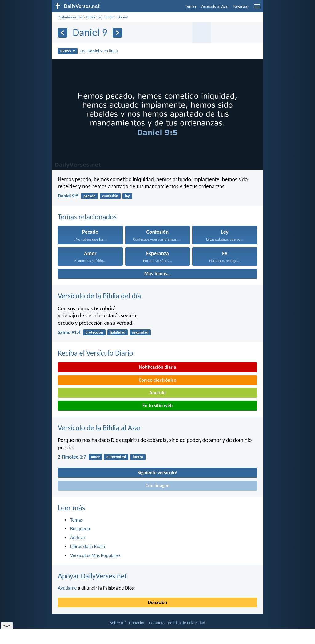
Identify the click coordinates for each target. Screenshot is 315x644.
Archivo (78, 537)
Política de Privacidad (186, 623)
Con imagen (157, 485)
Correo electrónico (158, 380)
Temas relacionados (87, 217)
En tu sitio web (157, 405)
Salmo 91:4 (69, 332)
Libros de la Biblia (100, 17)
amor (96, 457)
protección (94, 332)
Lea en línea (99, 51)
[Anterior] (63, 33)
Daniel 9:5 (68, 196)
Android (157, 393)
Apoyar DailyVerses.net (92, 576)
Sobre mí (118, 623)
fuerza (138, 457)
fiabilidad (118, 332)
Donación (158, 602)
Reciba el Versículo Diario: (96, 353)
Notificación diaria (157, 367)
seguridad (140, 332)
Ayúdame (67, 588)
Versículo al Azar (215, 6)
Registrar (241, 6)
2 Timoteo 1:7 (72, 457)
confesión (110, 196)
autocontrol (116, 457)
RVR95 (68, 51)
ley (127, 196)
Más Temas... (158, 274)
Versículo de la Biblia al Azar (99, 428)
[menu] (257, 8)
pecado (89, 196)
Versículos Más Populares (95, 555)
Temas (191, 6)
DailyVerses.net (70, 17)
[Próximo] (117, 33)
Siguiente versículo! (157, 473)
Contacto (157, 623)
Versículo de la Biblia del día (99, 296)
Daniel (123, 17)
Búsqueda (80, 529)
